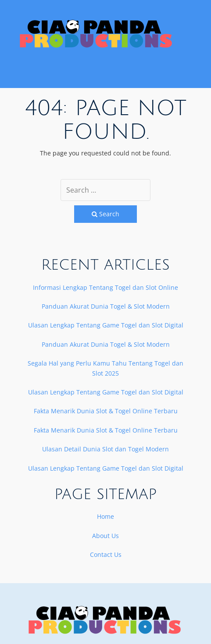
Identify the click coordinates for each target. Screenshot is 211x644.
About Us (105, 536)
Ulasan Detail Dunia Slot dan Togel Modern (105, 449)
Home (105, 516)
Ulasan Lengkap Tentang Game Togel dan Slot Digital (106, 325)
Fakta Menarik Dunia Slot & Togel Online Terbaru (106, 411)
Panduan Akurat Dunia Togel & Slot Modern (106, 306)
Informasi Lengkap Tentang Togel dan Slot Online (105, 287)
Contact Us (106, 554)
